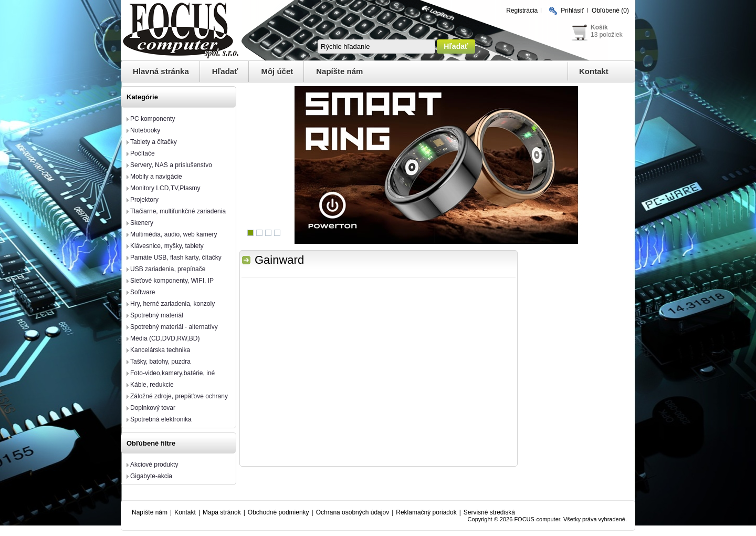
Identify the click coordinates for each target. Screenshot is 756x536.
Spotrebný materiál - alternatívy (174, 327)
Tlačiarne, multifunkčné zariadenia (178, 211)
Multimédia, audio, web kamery (174, 234)
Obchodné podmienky (279, 512)
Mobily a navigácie (156, 177)
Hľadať (225, 71)
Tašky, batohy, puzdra (160, 362)
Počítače (143, 153)
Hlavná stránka (161, 71)
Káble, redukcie (152, 385)
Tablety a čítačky (154, 142)
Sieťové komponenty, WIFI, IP (172, 281)
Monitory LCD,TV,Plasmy (165, 188)
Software (143, 292)
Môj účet (277, 71)
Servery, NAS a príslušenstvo (171, 165)
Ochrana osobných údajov (353, 512)
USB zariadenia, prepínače (168, 269)
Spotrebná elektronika (161, 419)
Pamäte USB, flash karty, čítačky (176, 257)
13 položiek (607, 35)
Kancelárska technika (160, 350)
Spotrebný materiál (157, 315)
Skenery (142, 223)
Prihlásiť (572, 11)
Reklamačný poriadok (426, 512)
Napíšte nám (339, 71)
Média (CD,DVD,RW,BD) (165, 338)
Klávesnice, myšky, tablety (167, 246)
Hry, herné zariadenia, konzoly (172, 304)
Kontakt (594, 71)
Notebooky (145, 130)
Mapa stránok (222, 512)
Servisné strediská (489, 512)
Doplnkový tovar (153, 408)
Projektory (144, 200)
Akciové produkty (154, 465)
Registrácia (522, 11)
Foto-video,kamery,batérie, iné (172, 373)
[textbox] (376, 47)
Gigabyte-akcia (151, 476)
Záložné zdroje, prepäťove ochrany (179, 396)
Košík (599, 27)
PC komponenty (153, 119)
